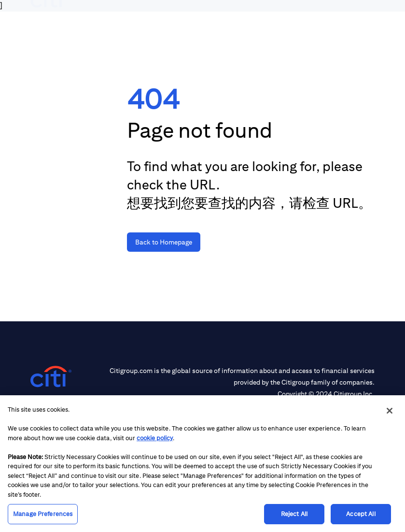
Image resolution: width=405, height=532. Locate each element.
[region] (202, 464)
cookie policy (155, 438)
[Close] (390, 411)
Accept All (361, 514)
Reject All (294, 514)
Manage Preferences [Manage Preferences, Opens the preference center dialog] (43, 514)
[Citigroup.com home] (51, 377)
